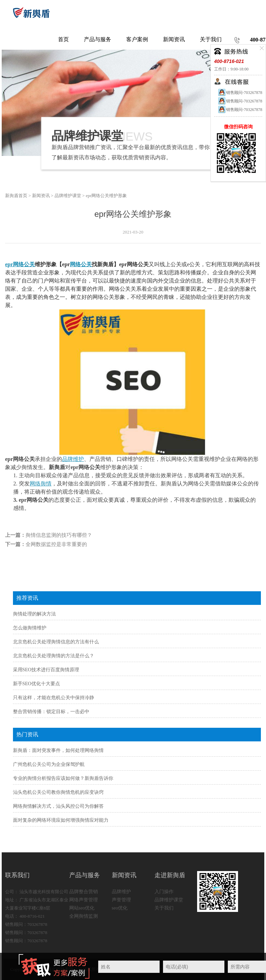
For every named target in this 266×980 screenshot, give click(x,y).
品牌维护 (73, 459)
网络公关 (81, 264)
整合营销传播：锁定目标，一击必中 (51, 712)
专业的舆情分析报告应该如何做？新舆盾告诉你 (63, 778)
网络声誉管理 (84, 900)
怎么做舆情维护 (30, 628)
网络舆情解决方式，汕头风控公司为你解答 (58, 806)
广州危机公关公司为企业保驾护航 (49, 764)
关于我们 (164, 908)
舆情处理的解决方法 (34, 614)
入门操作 (164, 892)
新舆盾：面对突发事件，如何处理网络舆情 (58, 750)
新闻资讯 (41, 196)
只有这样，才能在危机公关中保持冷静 (54, 698)
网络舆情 (41, 484)
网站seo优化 (82, 908)
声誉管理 (121, 900)
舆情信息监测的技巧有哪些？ (59, 535)
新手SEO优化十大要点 (36, 684)
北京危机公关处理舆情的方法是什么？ (54, 656)
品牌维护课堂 (68, 196)
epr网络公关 (20, 264)
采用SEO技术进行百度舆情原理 (46, 670)
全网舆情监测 (84, 916)
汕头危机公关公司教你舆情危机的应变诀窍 (58, 792)
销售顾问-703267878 (240, 93)
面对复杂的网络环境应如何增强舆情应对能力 (61, 820)
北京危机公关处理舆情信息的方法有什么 (56, 642)
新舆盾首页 (16, 196)
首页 (63, 39)
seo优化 (120, 908)
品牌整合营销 (84, 892)
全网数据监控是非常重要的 (56, 544)
